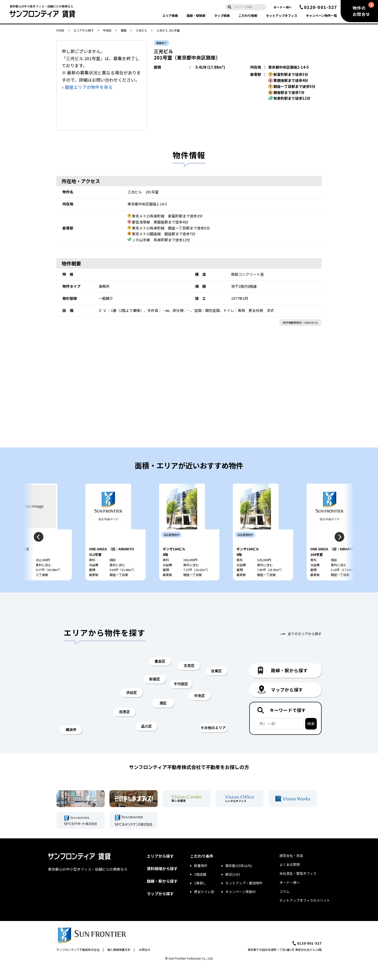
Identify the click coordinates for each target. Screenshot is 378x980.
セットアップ (282, 16)
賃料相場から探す (162, 883)
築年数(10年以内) (239, 880)
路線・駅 (196, 16)
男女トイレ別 (204, 906)
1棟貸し (200, 897)
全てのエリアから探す (305, 648)
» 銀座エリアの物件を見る (87, 87)
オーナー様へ (283, 7)
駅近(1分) (233, 889)
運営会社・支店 (291, 870)
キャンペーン (321, 16)
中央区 (107, 30)
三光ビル (142, 30)
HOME (60, 30)
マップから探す (160, 908)
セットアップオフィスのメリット (305, 915)
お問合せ (145, 964)
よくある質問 (290, 879)
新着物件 (201, 880)
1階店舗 (200, 889)
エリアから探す (84, 30)
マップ (222, 16)
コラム (284, 906)
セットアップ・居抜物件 (244, 897)
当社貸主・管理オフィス (298, 888)
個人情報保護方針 (119, 964)
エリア (170, 16)
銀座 (124, 30)
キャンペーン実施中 (240, 906)
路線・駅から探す (162, 895)
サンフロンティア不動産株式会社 (78, 964)
